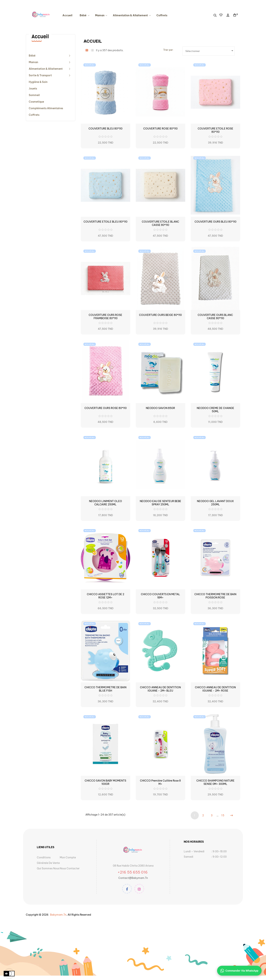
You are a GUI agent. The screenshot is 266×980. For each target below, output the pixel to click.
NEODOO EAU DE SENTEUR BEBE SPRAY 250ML (160, 503)
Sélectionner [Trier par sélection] (210, 51)
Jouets (33, 89)
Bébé (32, 56)
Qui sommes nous (48, 868)
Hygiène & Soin (38, 82)
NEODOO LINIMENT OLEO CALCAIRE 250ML (106, 503)
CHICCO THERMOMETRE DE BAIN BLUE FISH (105, 689)
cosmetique (36, 102)
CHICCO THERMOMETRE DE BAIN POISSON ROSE (215, 596)
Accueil (40, 36)
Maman (33, 62)
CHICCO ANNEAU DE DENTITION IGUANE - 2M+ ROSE (215, 689)
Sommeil (34, 95)
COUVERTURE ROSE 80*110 (160, 129)
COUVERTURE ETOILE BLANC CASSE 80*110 (160, 223)
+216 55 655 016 (133, 872)
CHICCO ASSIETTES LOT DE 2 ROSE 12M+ (106, 596)
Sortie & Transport (40, 75)
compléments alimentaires (46, 108)
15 (223, 815)
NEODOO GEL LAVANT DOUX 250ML (215, 503)
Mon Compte (68, 857)
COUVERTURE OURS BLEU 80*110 (215, 222)
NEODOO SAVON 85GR (160, 408)
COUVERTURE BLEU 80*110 (105, 129)
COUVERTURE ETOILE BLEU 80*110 (105, 222)
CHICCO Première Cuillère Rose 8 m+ (160, 782)
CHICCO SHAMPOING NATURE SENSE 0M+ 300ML (215, 782)
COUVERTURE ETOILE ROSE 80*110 (215, 130)
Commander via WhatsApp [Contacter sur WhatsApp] (239, 971)
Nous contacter (70, 868)
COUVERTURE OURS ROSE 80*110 (106, 408)
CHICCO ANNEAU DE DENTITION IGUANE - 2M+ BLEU (160, 689)
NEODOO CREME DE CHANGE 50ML (215, 410)
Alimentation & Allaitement (46, 69)
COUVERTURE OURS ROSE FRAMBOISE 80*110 (105, 317)
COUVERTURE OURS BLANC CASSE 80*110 (215, 317)
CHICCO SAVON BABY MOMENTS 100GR (105, 782)
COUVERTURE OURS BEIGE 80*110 (160, 315)
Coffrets (34, 115)
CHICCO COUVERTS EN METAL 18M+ (160, 596)
